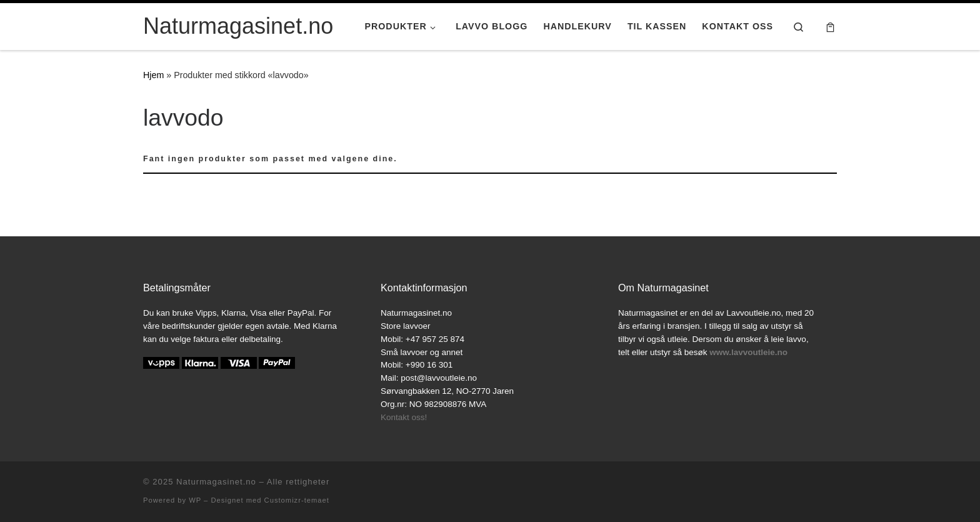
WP (195, 500)
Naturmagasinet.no (216, 482)
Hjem (153, 75)
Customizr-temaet (297, 500)
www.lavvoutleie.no (748, 352)
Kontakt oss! (404, 417)
